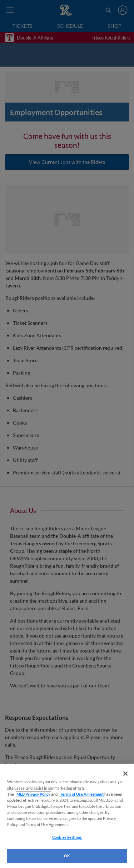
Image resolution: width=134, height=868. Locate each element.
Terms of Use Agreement (82, 794)
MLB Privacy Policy (33, 794)
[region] (67, 816)
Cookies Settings (67, 837)
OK (67, 856)
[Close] (125, 774)
